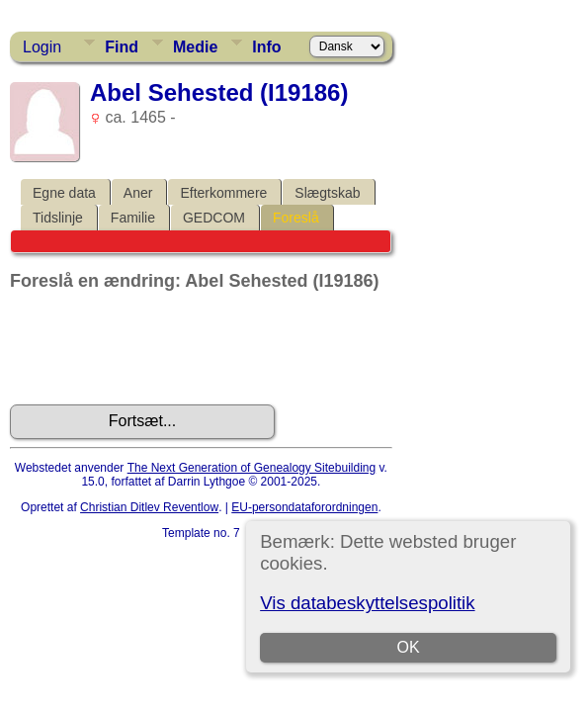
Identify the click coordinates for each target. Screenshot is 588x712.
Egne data (64, 193)
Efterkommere (223, 193)
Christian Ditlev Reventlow (149, 507)
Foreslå (296, 218)
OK (409, 647)
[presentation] (160, 348)
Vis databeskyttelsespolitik (367, 603)
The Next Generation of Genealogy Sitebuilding (252, 468)
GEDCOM (214, 218)
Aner (138, 193)
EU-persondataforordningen (304, 507)
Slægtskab (327, 193)
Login (42, 47)
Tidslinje (58, 218)
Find (122, 47)
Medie (195, 47)
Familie (133, 218)
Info (266, 47)
